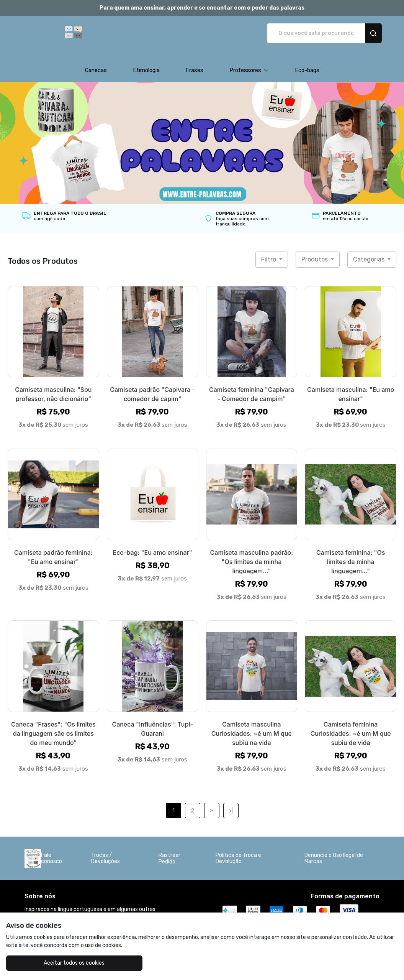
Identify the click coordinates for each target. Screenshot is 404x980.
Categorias (370, 251)
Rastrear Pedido (169, 850)
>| (231, 803)
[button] (249, 62)
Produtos (315, 251)
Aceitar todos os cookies (55, 963)
